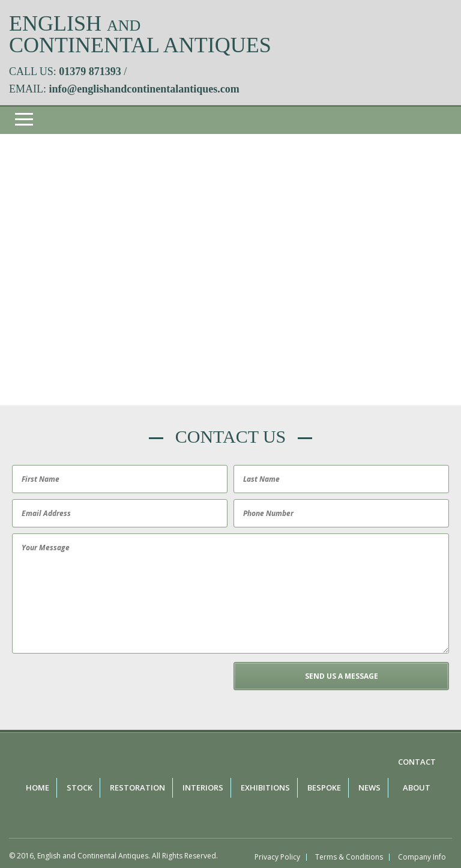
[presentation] (100, 685)
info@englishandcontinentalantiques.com (144, 89)
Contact (417, 762)
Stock (80, 788)
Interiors (203, 788)
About (417, 788)
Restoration (137, 788)
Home (38, 788)
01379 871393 (90, 71)
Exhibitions (265, 788)
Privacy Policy (277, 857)
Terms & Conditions (349, 857)
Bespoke (324, 788)
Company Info (422, 857)
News (369, 788)
